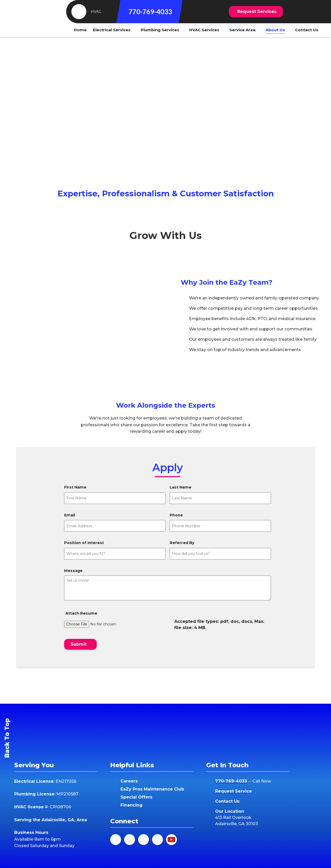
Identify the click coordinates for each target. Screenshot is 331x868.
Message (73, 571)
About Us (275, 30)
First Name (75, 488)
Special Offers (136, 797)
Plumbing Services (160, 30)
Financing (131, 805)
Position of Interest (84, 543)
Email (70, 516)
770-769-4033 (150, 12)
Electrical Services (112, 30)
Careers (129, 781)
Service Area (242, 30)
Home (80, 30)
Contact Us (307, 30)
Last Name (180, 488)
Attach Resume (81, 613)
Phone (176, 516)
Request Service (234, 791)
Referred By (182, 543)
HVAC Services (204, 30)
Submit (79, 644)
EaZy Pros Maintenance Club (152, 789)
